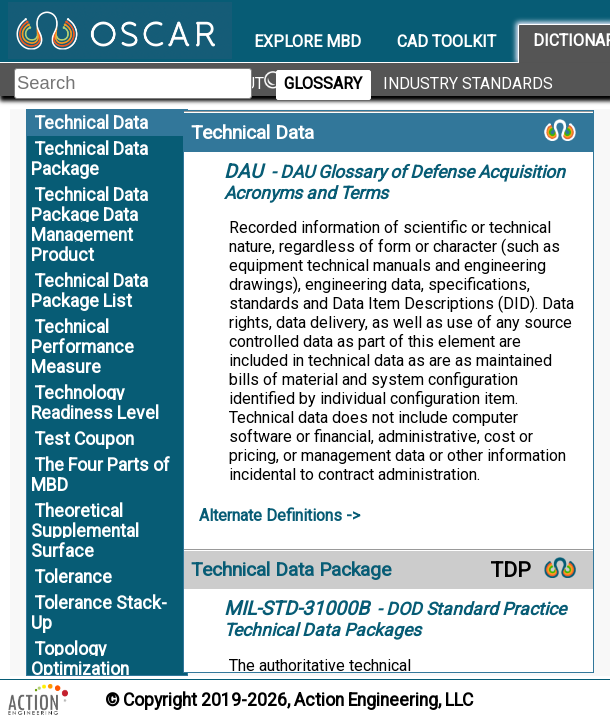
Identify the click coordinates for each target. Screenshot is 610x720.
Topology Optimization (80, 659)
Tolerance (73, 577)
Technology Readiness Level (95, 403)
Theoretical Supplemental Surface (85, 531)
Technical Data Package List (89, 291)
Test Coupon (84, 439)
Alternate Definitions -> (279, 515)
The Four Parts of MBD (100, 475)
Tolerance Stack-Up (99, 613)
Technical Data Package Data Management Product (89, 225)
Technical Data (91, 123)
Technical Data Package (89, 159)
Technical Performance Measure (82, 347)
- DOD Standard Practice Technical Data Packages (395, 619)
